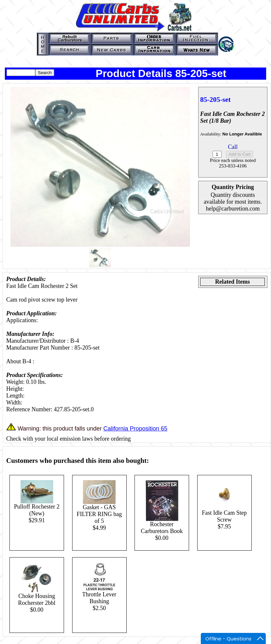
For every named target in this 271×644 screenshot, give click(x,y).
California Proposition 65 (135, 429)
